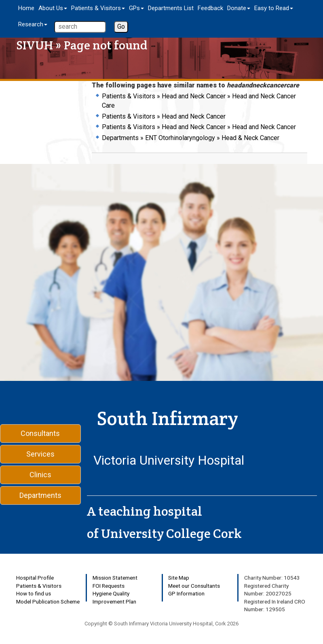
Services (40, 454)
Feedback (210, 8)
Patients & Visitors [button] (98, 8)
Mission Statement (115, 578)
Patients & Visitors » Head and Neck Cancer (164, 116)
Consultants (40, 433)
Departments (40, 495)
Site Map (179, 578)
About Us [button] (53, 8)
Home (26, 8)
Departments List (171, 8)
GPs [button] (136, 8)
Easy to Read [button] (274, 8)
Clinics (40, 475)
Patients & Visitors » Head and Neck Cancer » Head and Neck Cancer (199, 127)
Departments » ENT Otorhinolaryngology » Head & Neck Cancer (191, 138)
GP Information (186, 593)
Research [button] (33, 24)
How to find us (34, 593)
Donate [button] (239, 8)
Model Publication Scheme (48, 601)
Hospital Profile (35, 578)
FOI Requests (109, 586)
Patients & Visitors (39, 586)
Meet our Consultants (194, 586)
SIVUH (35, 45)
